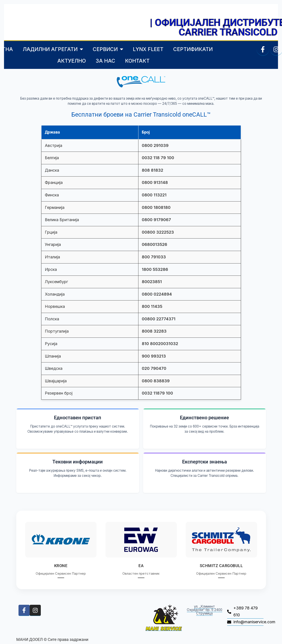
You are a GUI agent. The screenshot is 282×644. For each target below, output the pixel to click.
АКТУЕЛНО (72, 61)
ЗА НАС (105, 61)
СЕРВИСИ (108, 49)
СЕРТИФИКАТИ (193, 49)
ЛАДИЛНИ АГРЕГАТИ (53, 49)
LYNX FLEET (148, 49)
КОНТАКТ (137, 61)
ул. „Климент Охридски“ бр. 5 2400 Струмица (205, 610)
